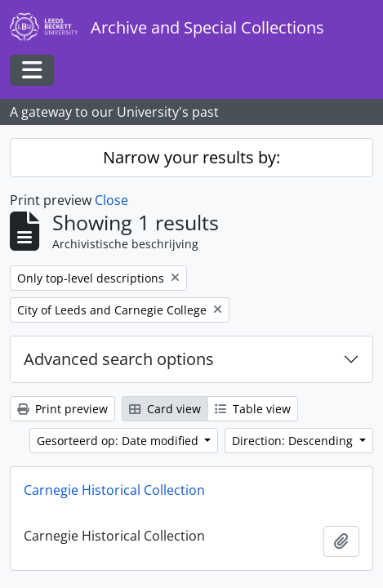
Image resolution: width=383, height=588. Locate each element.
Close (111, 200)
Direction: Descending (294, 441)
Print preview (62, 409)
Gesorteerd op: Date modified (119, 441)
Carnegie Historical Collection (114, 490)
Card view (165, 409)
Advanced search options (119, 359)
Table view (253, 409)
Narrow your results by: (191, 157)
